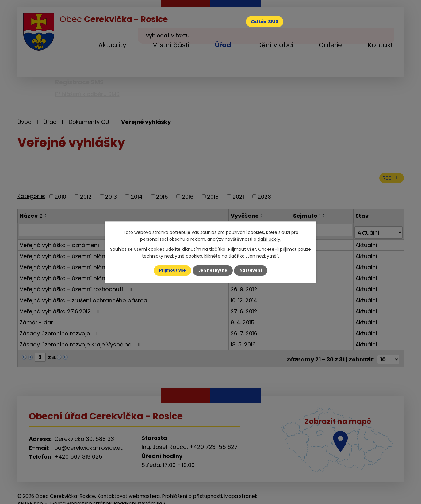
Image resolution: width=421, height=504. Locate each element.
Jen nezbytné (213, 270)
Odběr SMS (270, 23)
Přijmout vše (170, 270)
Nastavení (254, 270)
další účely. (269, 239)
